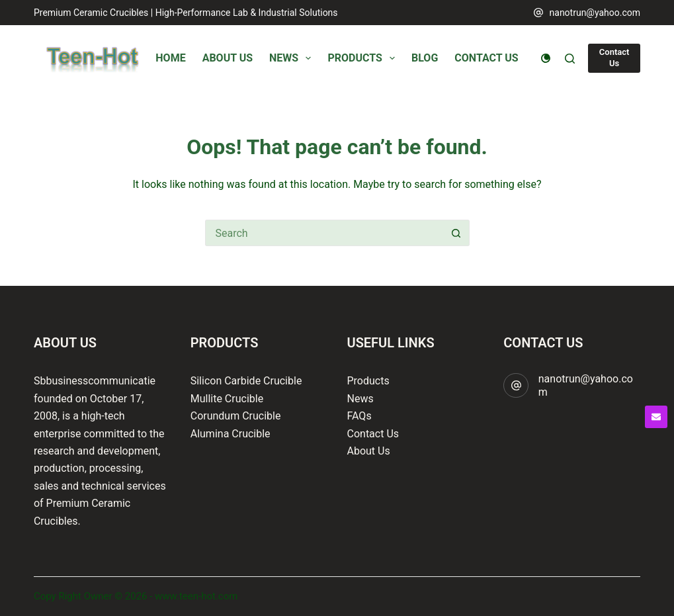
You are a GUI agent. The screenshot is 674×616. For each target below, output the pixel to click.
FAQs (359, 416)
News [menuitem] (293, 58)
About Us (369, 451)
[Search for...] (324, 233)
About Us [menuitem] (228, 58)
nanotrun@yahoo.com (595, 13)
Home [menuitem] (170, 58)
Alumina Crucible (231, 434)
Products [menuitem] (364, 58)
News (360, 399)
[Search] (570, 59)
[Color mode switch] (546, 58)
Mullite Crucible (227, 399)
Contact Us (614, 58)
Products (368, 381)
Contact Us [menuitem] (486, 58)
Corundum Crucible (236, 416)
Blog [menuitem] (425, 58)
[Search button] (456, 233)
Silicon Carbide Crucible (246, 381)
